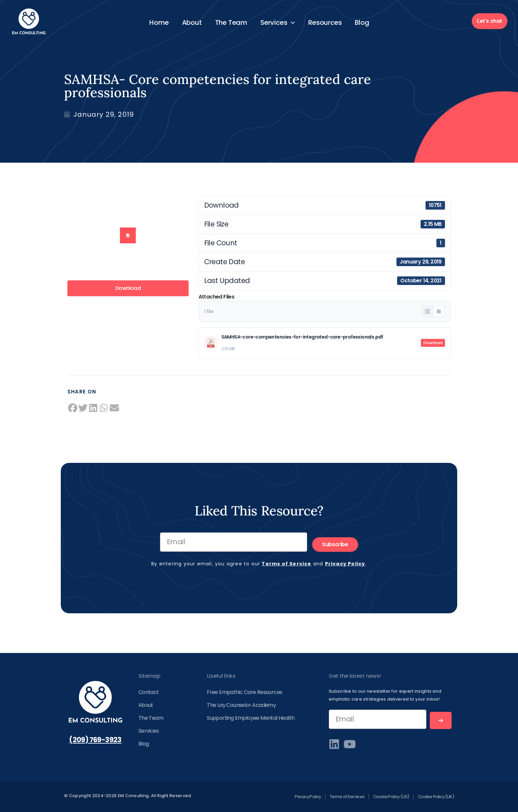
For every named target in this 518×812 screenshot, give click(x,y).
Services (278, 22)
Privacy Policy (345, 564)
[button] (73, 408)
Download (128, 288)
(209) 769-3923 (95, 740)
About (192, 22)
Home (159, 22)
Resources (325, 22)
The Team (231, 22)
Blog (362, 22)
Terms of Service (286, 564)
